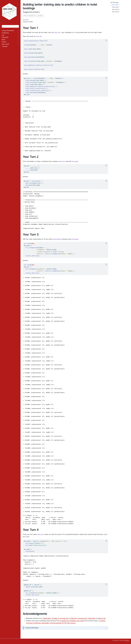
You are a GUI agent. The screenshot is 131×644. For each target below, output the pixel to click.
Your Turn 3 (116, 9)
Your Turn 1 (115, 5)
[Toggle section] (18, 31)
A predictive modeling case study (72, 621)
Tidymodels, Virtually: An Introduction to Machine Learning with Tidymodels (69, 618)
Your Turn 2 (116, 7)
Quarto (127, 640)
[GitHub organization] (3, 22)
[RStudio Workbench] (5, 22)
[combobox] (10, 26)
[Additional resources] (7, 22)
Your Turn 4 (116, 12)
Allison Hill (102, 618)
